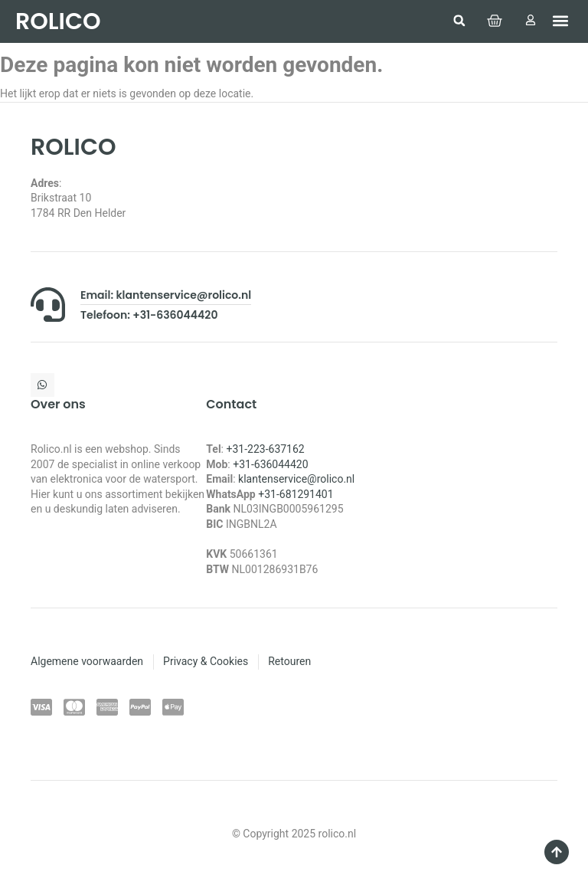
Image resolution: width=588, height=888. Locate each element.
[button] (459, 21)
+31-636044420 (270, 464)
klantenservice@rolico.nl (296, 479)
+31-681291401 (296, 494)
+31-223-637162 (265, 449)
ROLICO (58, 21)
